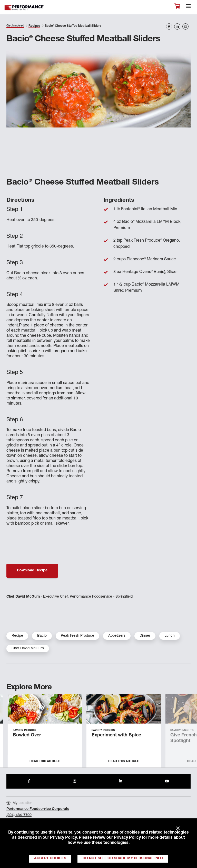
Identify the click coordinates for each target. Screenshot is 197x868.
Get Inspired (15, 26)
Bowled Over (27, 735)
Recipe (17, 636)
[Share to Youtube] (167, 781)
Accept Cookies (50, 858)
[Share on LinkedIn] (177, 26)
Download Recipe (32, 571)
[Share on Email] (185, 26)
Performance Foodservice (25, 8)
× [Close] (178, 829)
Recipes (34, 26)
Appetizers (117, 636)
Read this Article (45, 761)
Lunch (170, 636)
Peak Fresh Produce (77, 636)
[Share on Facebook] (169, 26)
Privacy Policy (63, 838)
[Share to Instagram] (75, 781)
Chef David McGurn (23, 597)
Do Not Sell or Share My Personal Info (123, 858)
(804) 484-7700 (19, 815)
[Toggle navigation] (189, 7)
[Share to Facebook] (29, 781)
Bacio (42, 636)
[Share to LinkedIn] (121, 781)
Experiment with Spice (116, 735)
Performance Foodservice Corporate (38, 809)
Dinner (145, 636)
